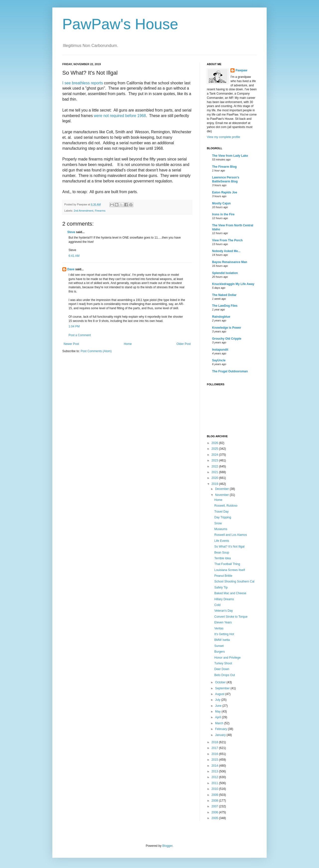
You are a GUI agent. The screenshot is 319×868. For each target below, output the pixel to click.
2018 (215, 742)
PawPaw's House (120, 24)
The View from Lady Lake (230, 156)
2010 (215, 789)
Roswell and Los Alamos (231, 535)
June (219, 706)
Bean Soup (222, 553)
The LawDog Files (225, 306)
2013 (215, 771)
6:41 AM (74, 256)
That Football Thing (227, 564)
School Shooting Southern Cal (234, 581)
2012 (215, 777)
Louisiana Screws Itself (230, 570)
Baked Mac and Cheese (230, 593)
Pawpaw (241, 70)
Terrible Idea (223, 558)
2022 (215, 466)
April (218, 717)
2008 (215, 801)
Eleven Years (223, 622)
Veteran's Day (224, 611)
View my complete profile (223, 137)
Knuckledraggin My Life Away (233, 284)
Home (128, 344)
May (218, 712)
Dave (71, 269)
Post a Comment (80, 335)
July (218, 700)
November (222, 495)
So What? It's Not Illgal (229, 547)
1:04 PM (74, 326)
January (221, 735)
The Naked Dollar (224, 295)
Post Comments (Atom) (96, 351)
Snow (218, 523)
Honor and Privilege (227, 658)
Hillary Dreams (224, 599)
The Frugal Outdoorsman (230, 371)
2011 (215, 783)
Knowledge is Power (227, 328)
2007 (215, 806)
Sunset (219, 646)
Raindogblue (221, 317)
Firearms (100, 211)
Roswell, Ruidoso (226, 506)
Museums (221, 529)
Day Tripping (223, 517)
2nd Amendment (84, 211)
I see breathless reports (83, 83)
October (221, 682)
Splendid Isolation (225, 273)
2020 (215, 478)
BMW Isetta (222, 640)
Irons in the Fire (223, 214)
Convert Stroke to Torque (231, 617)
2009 (215, 795)
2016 (215, 754)
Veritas (219, 628)
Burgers (220, 652)
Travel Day (222, 512)
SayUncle (219, 360)
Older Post (184, 344)
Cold (217, 605)
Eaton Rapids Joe (225, 192)
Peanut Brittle (223, 576)
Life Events (222, 541)
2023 (215, 460)
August (220, 694)
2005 (215, 818)
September (223, 688)
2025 (215, 449)
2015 (215, 760)
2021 (215, 472)
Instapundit (220, 350)
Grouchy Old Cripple (227, 339)
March (220, 723)
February (221, 729)
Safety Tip (221, 587)
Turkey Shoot (223, 663)
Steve (71, 232)
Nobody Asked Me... (226, 251)
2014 (215, 766)
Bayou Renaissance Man (230, 262)
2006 (215, 812)
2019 (215, 484)
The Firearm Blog (224, 167)
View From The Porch (227, 240)
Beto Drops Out (225, 675)
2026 (215, 443)
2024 (215, 455)
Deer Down (222, 669)
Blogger (167, 846)
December (222, 489)
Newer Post (71, 344)
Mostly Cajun (221, 203)
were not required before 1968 (120, 116)
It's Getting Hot (224, 634)
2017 (215, 748)
